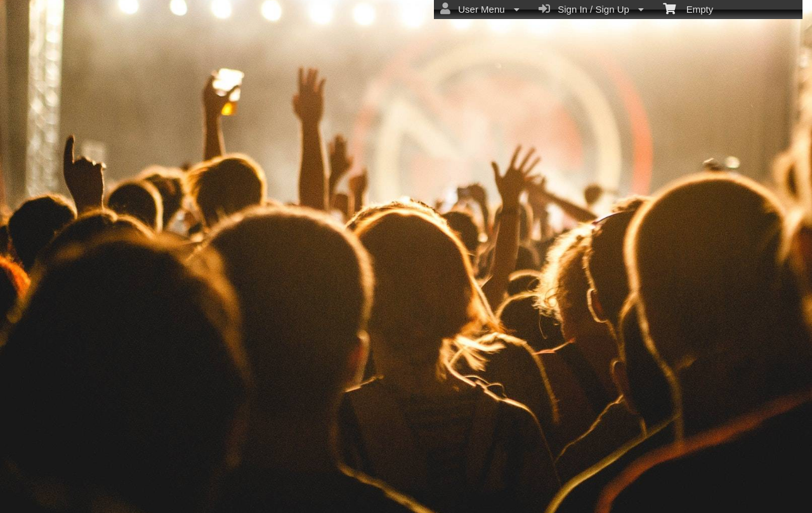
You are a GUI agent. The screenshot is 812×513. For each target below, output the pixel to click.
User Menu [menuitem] (480, 9)
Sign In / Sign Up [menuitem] (591, 9)
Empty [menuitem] (688, 8)
